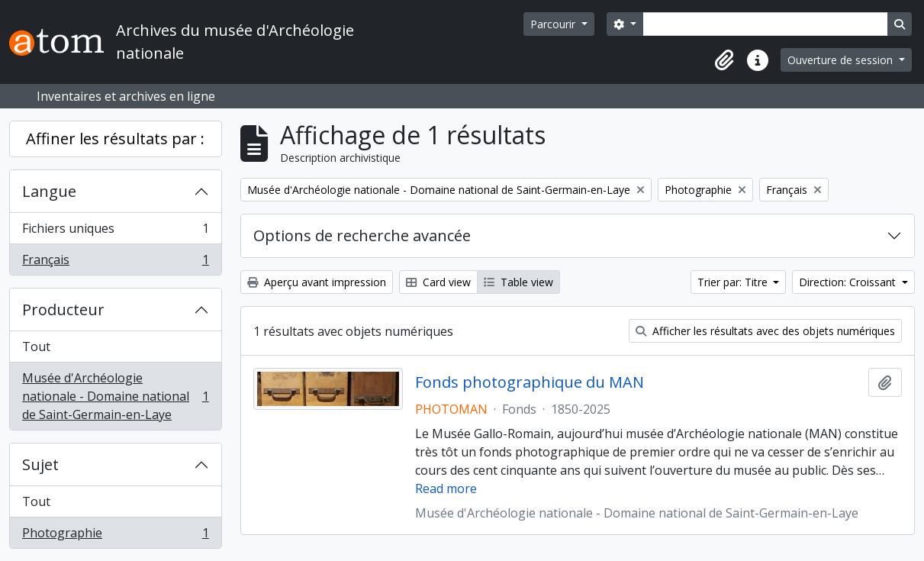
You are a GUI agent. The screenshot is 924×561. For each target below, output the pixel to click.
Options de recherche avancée (362, 235)
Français (115, 263)
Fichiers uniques (115, 232)
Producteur (63, 310)
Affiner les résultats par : (115, 139)
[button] (724, 60)
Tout (36, 347)
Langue (49, 191)
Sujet (40, 464)
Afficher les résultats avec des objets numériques (765, 331)
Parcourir (554, 24)
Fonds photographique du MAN (530, 382)
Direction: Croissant (849, 282)
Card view (438, 282)
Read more (446, 488)
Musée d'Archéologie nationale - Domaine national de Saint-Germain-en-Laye (115, 396)
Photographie (115, 536)
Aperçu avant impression (317, 282)
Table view (518, 282)
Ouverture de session (842, 60)
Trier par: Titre (734, 282)
